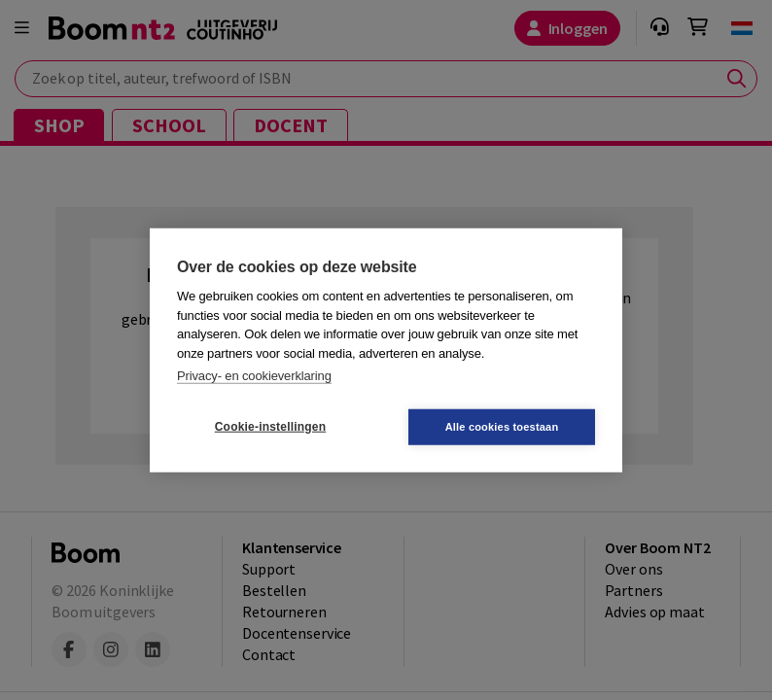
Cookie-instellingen (270, 427)
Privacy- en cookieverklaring (254, 376)
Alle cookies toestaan (502, 426)
